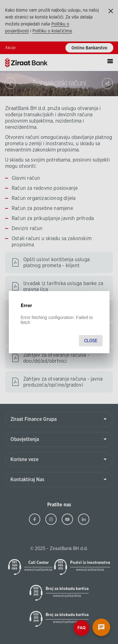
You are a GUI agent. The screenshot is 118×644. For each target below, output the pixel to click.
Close (91, 341)
